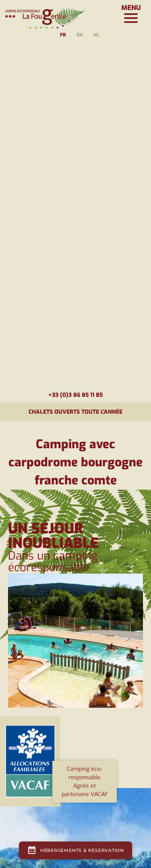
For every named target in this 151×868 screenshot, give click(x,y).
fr (63, 35)
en (80, 35)
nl (96, 35)
